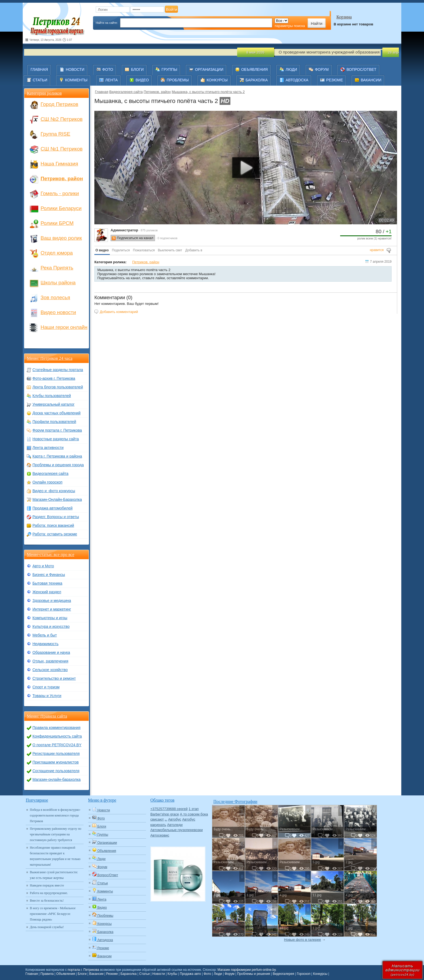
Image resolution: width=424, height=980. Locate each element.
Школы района (58, 283)
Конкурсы (320, 974)
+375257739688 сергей (169, 809)
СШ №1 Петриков (62, 149)
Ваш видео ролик (61, 238)
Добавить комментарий (119, 312)
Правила (47, 974)
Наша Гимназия (59, 164)
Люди (218, 974)
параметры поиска (290, 26)
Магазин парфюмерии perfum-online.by (246, 970)
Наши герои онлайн (64, 327)
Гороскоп (304, 974)
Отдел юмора (57, 253)
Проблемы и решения (254, 974)
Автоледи (175, 825)
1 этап (193, 809)
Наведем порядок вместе (47, 885)
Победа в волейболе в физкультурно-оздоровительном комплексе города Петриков (55, 815)
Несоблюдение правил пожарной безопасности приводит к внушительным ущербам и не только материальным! (55, 856)
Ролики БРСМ (57, 223)
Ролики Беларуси (61, 208)
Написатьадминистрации (403, 970)
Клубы (173, 974)
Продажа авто (190, 974)
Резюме (112, 974)
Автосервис (160, 835)
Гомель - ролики (60, 193)
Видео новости (58, 312)
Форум (230, 974)
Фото (207, 974)
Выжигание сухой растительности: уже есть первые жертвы (54, 875)
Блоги (82, 974)
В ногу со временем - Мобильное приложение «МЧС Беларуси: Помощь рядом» (53, 914)
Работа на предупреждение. (49, 893)
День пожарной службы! (47, 927)
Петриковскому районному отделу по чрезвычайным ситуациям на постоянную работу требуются (55, 834)
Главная (102, 92)
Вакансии (96, 974)
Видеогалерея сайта (126, 92)
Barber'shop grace (165, 814)
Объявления (66, 974)
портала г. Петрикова (83, 970)
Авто (166, 820)
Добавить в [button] (194, 250)
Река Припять (57, 268)
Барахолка (128, 974)
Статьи (145, 974)
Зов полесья (55, 297)
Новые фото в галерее (302, 940)
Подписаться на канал (135, 238)
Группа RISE (55, 134)
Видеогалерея (283, 974)
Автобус (175, 819)
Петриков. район (157, 92)
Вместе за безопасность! (47, 901)
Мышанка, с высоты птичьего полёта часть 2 (208, 92)
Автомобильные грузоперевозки (177, 830)
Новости (158, 974)
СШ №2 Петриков (62, 119)
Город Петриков (59, 104)
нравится (377, 250)
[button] (102, 251)
